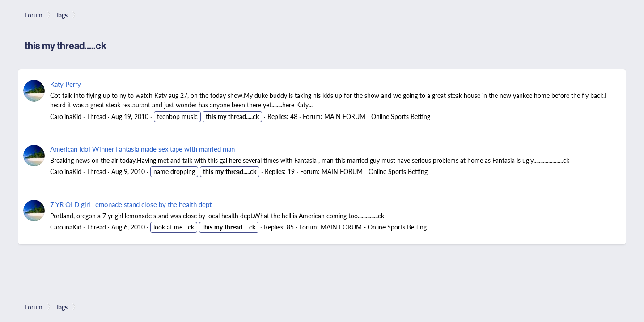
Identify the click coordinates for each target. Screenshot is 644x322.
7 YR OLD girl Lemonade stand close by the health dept (131, 204)
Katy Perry (66, 84)
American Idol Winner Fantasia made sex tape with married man (142, 149)
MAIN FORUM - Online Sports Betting (377, 116)
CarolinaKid (66, 116)
